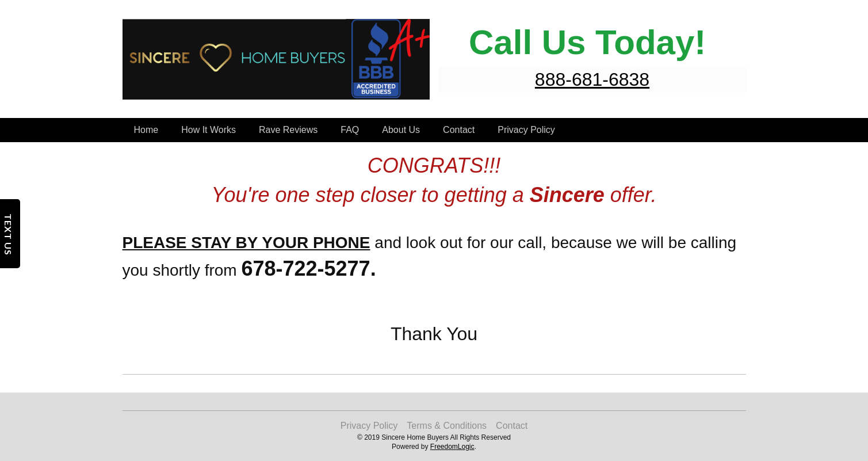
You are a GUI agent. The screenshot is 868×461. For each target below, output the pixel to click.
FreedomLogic (452, 447)
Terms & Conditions (447, 426)
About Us (401, 130)
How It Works (209, 130)
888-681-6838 (592, 79)
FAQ (350, 130)
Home (146, 130)
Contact (459, 130)
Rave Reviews (288, 130)
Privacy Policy (526, 130)
